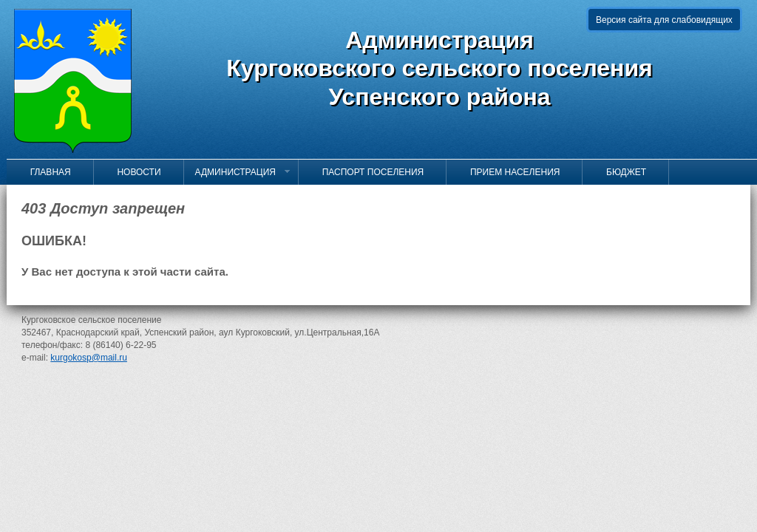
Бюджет (620, 172)
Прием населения (509, 172)
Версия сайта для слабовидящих (664, 20)
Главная (44, 172)
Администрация (243, 172)
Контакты (47, 197)
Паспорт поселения (367, 172)
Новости (133, 172)
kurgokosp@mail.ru (89, 358)
